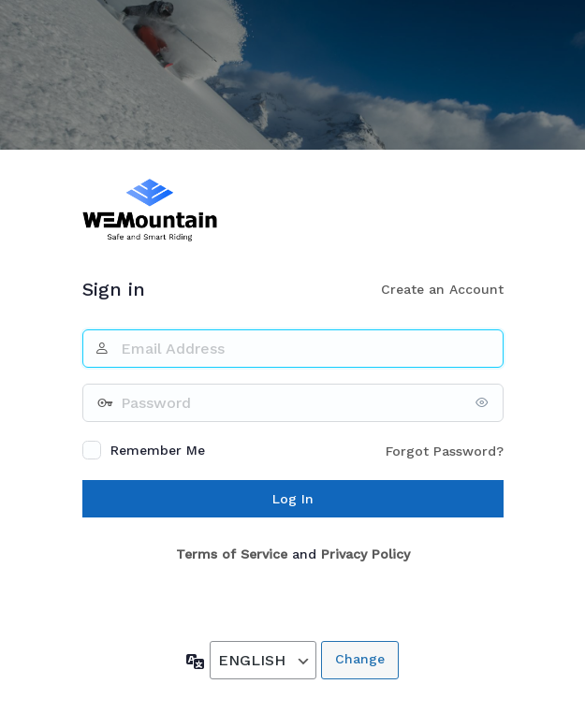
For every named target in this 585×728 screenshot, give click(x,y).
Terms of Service (232, 554)
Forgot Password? (445, 451)
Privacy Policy (366, 554)
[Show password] (485, 402)
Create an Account (442, 289)
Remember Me (158, 450)
